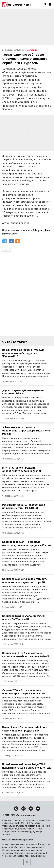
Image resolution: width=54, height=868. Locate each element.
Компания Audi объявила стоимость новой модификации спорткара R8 (25, 581)
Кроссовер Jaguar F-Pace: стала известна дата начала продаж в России (26, 544)
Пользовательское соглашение (30, 853)
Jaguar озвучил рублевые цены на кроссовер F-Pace (23, 392)
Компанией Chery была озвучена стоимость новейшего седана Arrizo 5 (25, 655)
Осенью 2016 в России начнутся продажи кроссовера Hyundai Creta (24, 692)
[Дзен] (16, 809)
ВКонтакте (11, 234)
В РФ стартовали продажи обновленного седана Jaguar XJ (22, 469)
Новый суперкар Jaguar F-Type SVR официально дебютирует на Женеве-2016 (23, 353)
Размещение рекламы (22, 839)
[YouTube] (38, 809)
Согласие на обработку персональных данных (24, 856)
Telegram (38, 230)
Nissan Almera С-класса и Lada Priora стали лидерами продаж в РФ (25, 729)
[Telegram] (5, 241)
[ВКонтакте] (11, 241)
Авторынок (33, 50)
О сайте (6, 839)
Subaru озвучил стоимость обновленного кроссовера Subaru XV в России (26, 431)
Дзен (47, 230)
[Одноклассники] (18, 241)
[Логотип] (17, 4)
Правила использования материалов (20, 844)
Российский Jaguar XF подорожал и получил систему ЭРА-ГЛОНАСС (24, 506)
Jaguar (6, 250)
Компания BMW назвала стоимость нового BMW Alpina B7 (24, 618)
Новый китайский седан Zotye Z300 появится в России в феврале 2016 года (27, 766)
